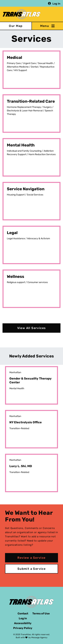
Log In (56, 3)
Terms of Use (41, 613)
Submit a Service (31, 569)
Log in (23, 618)
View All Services (32, 328)
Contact (23, 613)
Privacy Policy (23, 628)
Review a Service (31, 558)
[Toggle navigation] (47, 26)
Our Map (16, 26)
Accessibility (23, 623)
